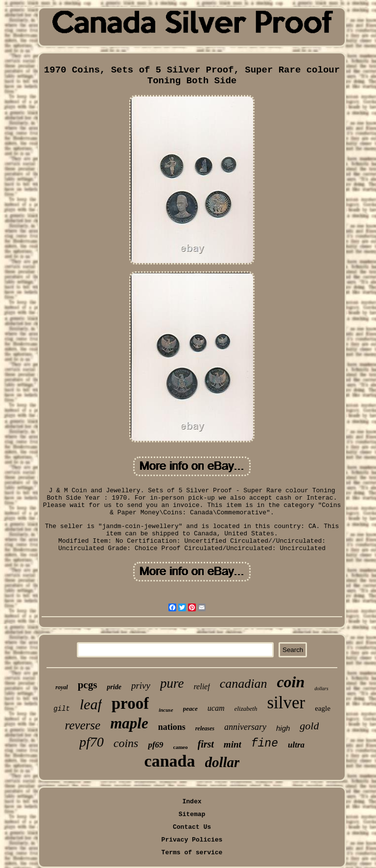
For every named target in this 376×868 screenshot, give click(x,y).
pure (172, 683)
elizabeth (246, 709)
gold (309, 726)
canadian (244, 684)
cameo (181, 747)
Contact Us (192, 827)
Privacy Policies (192, 840)
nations (172, 727)
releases (205, 728)
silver (286, 703)
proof (130, 703)
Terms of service (192, 853)
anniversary (245, 727)
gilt (62, 709)
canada (170, 761)
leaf (91, 704)
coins (126, 743)
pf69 (155, 745)
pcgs (88, 685)
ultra (296, 745)
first (206, 744)
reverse (83, 725)
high (283, 728)
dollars (321, 688)
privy (141, 686)
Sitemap (192, 814)
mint (233, 744)
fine (265, 744)
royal (61, 687)
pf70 (92, 742)
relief (201, 687)
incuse (166, 710)
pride (114, 687)
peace (190, 709)
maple (129, 723)
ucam (216, 708)
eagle (323, 708)
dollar (223, 762)
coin (291, 682)
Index (192, 802)
